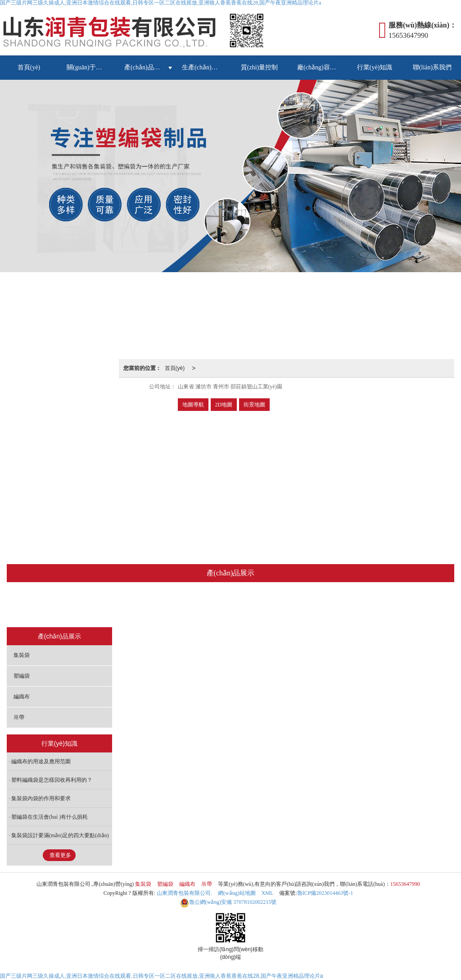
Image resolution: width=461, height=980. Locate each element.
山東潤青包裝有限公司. (184, 893)
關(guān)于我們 (88, 67)
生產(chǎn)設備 (203, 67)
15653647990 (405, 884)
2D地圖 (224, 405)
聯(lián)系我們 (432, 67)
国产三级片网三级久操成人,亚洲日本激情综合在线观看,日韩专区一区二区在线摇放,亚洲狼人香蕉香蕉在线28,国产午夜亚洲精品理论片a (161, 976)
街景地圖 (254, 405)
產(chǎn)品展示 (145, 67)
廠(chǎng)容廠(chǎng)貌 (321, 67)
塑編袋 (211, 606)
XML (268, 893)
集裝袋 (171, 606)
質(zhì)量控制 (259, 67)
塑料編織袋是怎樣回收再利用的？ (52, 780)
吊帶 (289, 606)
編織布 (251, 606)
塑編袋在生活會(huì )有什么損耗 (50, 817)
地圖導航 (193, 405)
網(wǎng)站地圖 (237, 893)
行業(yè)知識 (375, 67)
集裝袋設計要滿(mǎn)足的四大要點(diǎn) (60, 835)
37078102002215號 (228, 902)
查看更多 (60, 855)
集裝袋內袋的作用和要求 (41, 798)
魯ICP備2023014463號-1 (325, 893)
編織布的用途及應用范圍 (41, 761)
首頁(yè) (29, 67)
